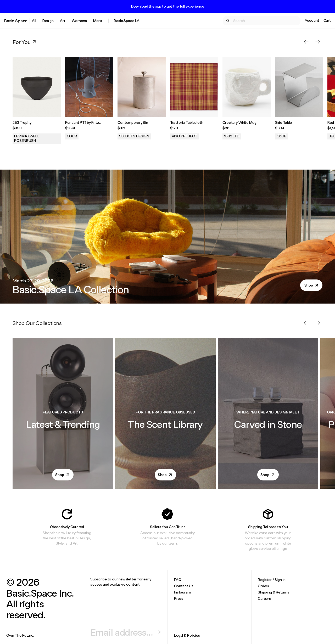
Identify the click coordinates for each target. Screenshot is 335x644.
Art (63, 21)
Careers (264, 598)
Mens (98, 21)
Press (179, 598)
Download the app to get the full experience (168, 6)
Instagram (183, 592)
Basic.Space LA (127, 21)
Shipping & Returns (273, 592)
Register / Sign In (272, 579)
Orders (263, 586)
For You (25, 42)
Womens (79, 21)
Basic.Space (16, 21)
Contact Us (184, 586)
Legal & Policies (187, 635)
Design (48, 21)
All (34, 21)
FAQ (178, 579)
